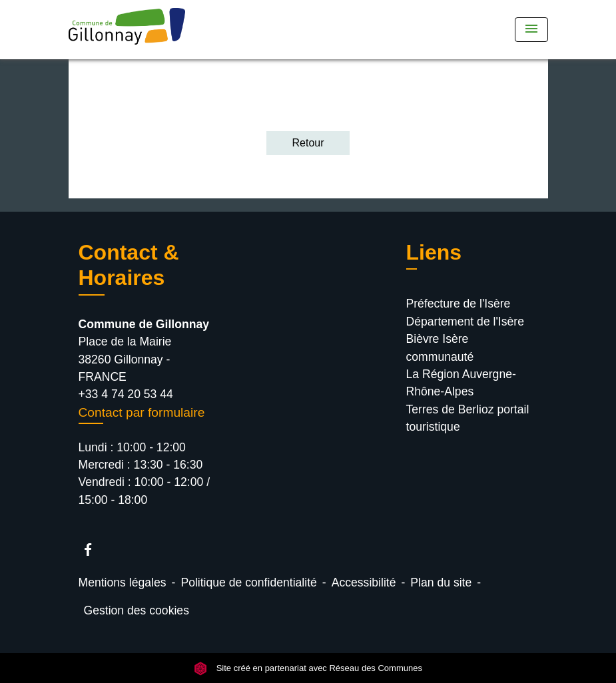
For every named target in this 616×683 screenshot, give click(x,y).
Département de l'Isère (465, 322)
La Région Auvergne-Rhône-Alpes (461, 383)
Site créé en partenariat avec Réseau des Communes (308, 668)
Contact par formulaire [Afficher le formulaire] (142, 412)
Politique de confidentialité (248, 582)
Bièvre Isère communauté (440, 347)
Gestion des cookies (137, 610)
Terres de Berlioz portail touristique (468, 418)
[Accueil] (152, 30)
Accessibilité (364, 582)
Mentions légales (123, 582)
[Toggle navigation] (531, 30)
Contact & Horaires (129, 265)
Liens (434, 252)
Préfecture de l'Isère (459, 304)
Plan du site (441, 582)
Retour (308, 143)
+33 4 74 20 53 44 (126, 394)
